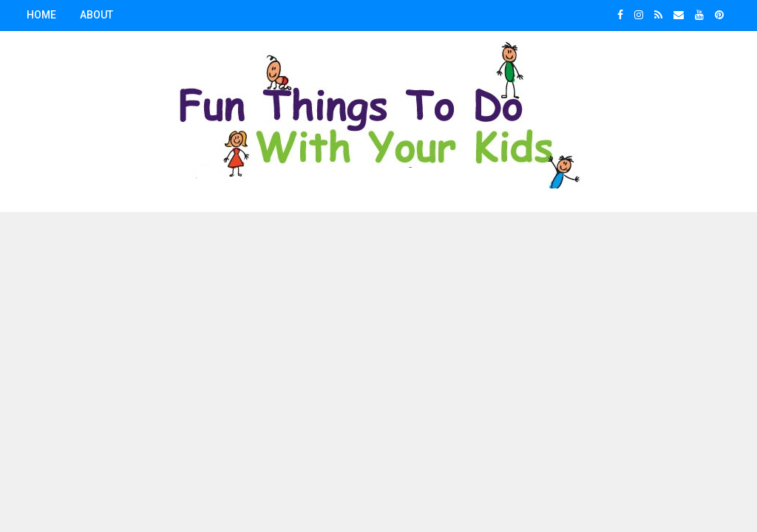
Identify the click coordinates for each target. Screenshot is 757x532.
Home (41, 15)
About (96, 15)
